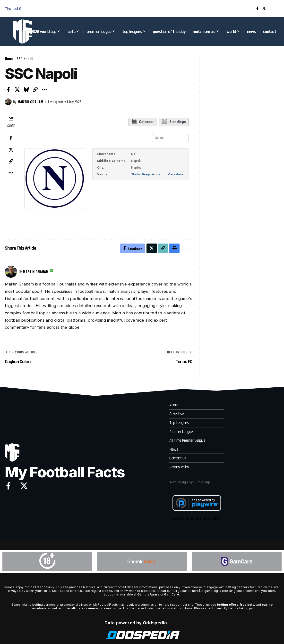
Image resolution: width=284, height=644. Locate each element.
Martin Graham (30, 102)
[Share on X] (17, 90)
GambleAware (148, 595)
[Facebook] (257, 8)
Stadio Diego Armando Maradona (157, 174)
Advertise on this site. (197, 519)
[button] (275, 8)
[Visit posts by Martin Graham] (8, 102)
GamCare (172, 595)
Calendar (142, 122)
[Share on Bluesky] (26, 90)
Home (9, 58)
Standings (174, 122)
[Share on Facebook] (8, 90)
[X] (264, 8)
